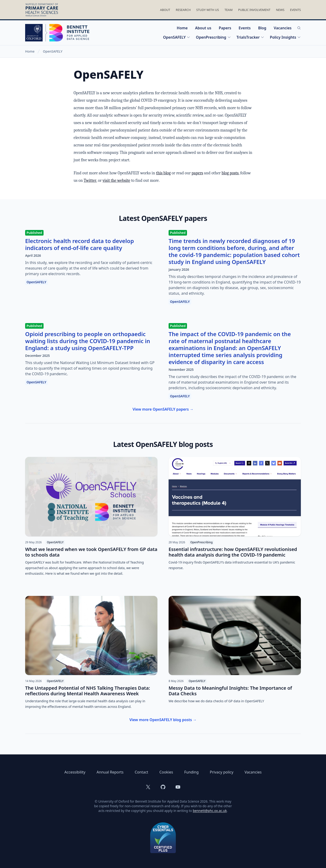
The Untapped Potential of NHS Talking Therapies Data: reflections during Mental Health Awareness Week (88, 691)
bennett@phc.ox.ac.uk (210, 811)
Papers (225, 28)
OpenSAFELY (177, 37)
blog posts (230, 173)
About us (203, 28)
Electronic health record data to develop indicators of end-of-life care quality (80, 244)
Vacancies (283, 28)
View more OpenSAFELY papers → (163, 409)
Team (229, 10)
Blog (262, 28)
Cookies (166, 772)
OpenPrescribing (213, 37)
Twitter (90, 181)
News (280, 10)
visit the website (116, 181)
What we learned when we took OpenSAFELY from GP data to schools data (91, 552)
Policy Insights (285, 37)
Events (295, 10)
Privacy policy (222, 772)
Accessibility (75, 772)
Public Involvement (254, 10)
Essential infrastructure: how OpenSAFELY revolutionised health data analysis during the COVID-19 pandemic (233, 552)
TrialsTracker (251, 37)
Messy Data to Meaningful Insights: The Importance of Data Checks (230, 691)
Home (182, 28)
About (165, 10)
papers (197, 173)
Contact (141, 772)
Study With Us (208, 10)
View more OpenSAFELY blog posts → (163, 720)
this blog (163, 173)
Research (183, 10)
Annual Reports (110, 772)
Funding (191, 772)
